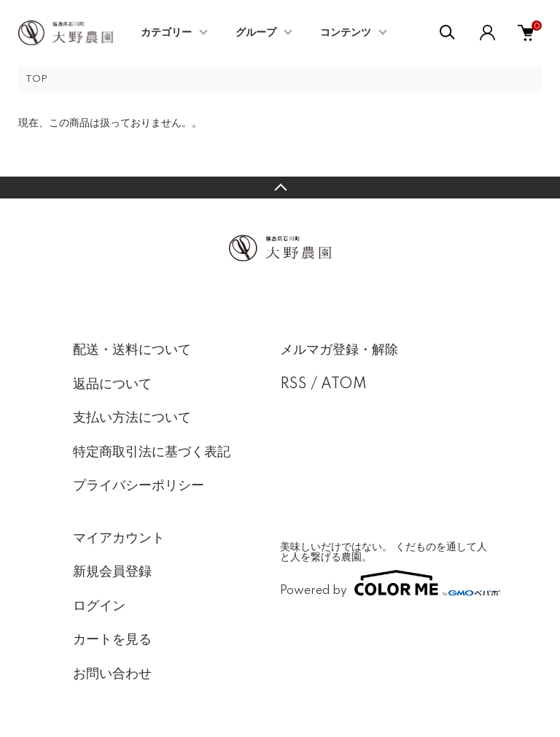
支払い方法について (132, 418)
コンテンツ (346, 33)
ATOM (344, 385)
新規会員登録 (112, 572)
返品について (112, 385)
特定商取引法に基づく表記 (152, 452)
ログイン (99, 606)
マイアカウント (119, 539)
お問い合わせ (112, 674)
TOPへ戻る (280, 188)
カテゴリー (166, 33)
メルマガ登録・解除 (339, 350)
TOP (36, 79)
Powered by (384, 583)
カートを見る (112, 640)
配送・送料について (132, 350)
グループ (256, 33)
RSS (293, 385)
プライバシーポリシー (139, 486)
